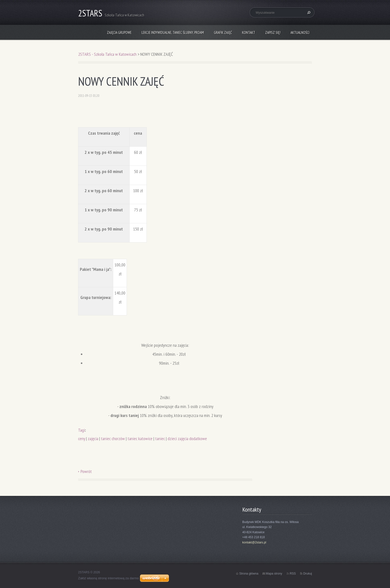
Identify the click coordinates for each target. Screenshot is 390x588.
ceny (82, 439)
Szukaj (308, 12)
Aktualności (300, 32)
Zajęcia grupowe (119, 32)
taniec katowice (140, 439)
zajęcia (93, 439)
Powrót (86, 471)
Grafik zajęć (223, 32)
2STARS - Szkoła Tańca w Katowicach (107, 54)
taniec (160, 439)
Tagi (81, 430)
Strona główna (249, 574)
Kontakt (249, 32)
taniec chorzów (113, 439)
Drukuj (308, 574)
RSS (293, 574)
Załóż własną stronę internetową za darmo (108, 578)
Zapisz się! (273, 32)
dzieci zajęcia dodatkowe (187, 439)
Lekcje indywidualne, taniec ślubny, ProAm (173, 32)
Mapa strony (274, 574)
